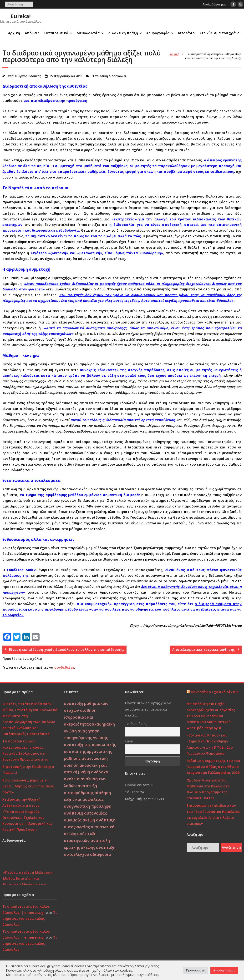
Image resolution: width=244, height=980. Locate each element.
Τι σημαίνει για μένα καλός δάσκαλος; (30, 918)
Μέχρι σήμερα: (138, 799)
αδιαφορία (101, 854)
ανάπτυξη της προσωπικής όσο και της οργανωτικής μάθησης (90, 751)
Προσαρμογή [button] (196, 970)
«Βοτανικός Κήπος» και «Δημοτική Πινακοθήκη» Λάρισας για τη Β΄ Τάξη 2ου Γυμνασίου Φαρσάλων (210, 744)
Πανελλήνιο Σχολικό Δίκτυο (215, 692)
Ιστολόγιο (186, 33)
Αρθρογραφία (158, 33)
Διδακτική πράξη (123, 33)
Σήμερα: (132, 792)
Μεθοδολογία (88, 33)
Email (129, 741)
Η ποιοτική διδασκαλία (109, 76)
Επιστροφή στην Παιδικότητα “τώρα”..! (28, 770)
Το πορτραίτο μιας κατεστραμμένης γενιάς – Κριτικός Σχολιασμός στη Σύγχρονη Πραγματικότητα (25, 750)
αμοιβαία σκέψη (79, 820)
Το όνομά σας (136, 724)
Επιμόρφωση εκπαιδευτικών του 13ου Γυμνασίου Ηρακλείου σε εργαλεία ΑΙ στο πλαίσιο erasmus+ (213, 814)
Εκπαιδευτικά (56, 33)
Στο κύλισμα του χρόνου (221, 33)
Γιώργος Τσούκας (28, 76)
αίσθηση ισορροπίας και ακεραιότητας (80, 717)
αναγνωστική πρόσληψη (88, 806)
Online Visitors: (138, 785)
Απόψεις (32, 33)
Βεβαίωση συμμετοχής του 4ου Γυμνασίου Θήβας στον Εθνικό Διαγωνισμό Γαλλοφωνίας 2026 (213, 767)
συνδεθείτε (64, 667)
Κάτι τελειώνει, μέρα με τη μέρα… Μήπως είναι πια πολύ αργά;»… (28, 786)
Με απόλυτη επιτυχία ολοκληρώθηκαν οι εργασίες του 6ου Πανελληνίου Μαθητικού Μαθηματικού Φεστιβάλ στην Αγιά (211, 716)
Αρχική (14, 33)
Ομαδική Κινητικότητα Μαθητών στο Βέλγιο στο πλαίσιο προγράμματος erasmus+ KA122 (208, 789)
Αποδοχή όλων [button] (224, 970)
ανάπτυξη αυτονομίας (85, 813)
